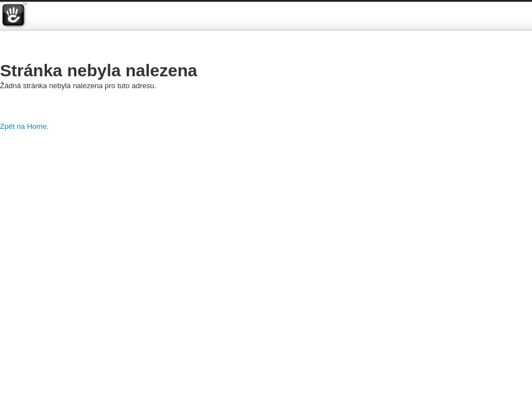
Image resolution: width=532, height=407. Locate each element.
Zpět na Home (23, 126)
